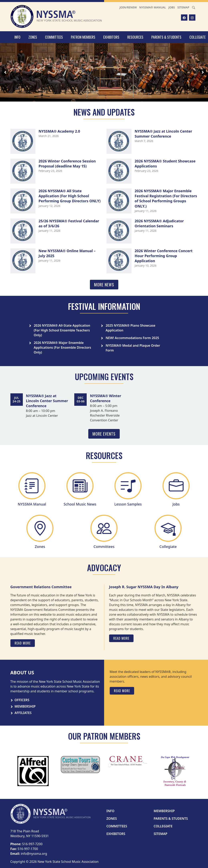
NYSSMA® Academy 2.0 (59, 131)
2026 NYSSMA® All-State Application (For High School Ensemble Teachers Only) (62, 330)
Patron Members (83, 37)
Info (17, 37)
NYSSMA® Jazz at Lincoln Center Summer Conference (163, 134)
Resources (135, 37)
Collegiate (163, 826)
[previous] (5, 72)
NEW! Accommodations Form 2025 (132, 338)
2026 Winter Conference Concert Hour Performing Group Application (164, 256)
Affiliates (23, 713)
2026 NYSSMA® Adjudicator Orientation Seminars (159, 223)
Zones (33, 37)
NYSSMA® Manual (153, 7)
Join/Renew (128, 7)
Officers (22, 700)
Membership (25, 706)
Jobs (172, 7)
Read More (23, 643)
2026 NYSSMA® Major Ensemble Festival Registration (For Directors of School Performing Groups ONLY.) (166, 198)
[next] (203, 72)
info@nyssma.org (34, 854)
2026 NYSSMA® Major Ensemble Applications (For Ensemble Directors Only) (62, 347)
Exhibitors (111, 37)
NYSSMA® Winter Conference (106, 398)
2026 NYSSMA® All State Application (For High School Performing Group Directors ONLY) (70, 196)
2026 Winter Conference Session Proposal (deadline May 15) (67, 164)
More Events (104, 434)
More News (104, 285)
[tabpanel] (154, 682)
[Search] (194, 7)
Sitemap (183, 7)
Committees (54, 37)
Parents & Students (166, 37)
